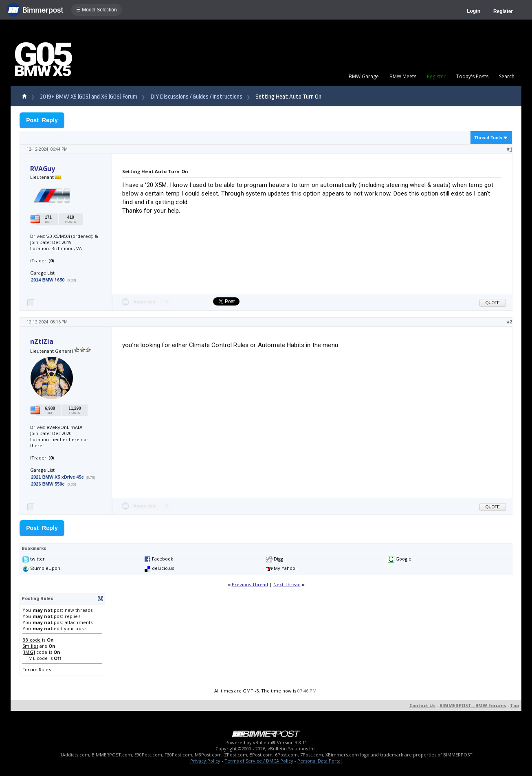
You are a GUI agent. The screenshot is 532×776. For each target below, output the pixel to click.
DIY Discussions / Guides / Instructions (197, 97)
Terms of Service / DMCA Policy (259, 761)
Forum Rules (37, 669)
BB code (32, 640)
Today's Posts (472, 76)
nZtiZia (42, 341)
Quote (493, 303)
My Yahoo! (285, 568)
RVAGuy (43, 169)
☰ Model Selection (97, 10)
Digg (278, 559)
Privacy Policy (205, 761)
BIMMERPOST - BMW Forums (473, 705)
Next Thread (287, 584)
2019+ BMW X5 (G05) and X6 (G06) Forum (89, 97)
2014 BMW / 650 (48, 280)
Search (507, 76)
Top (514, 705)
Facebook (163, 559)
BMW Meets (403, 76)
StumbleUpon (45, 568)
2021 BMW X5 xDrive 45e (57, 477)
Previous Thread (250, 584)
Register (503, 11)
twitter (37, 559)
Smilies (30, 646)
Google (403, 559)
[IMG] (29, 652)
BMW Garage (364, 76)
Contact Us (422, 705)
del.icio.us (163, 568)
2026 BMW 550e (48, 484)
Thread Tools (488, 138)
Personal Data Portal (320, 761)
